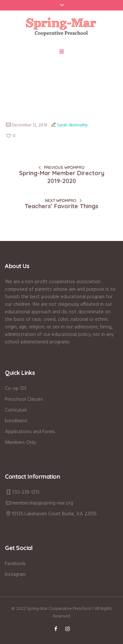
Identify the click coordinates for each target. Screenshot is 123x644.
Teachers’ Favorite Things (61, 206)
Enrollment (16, 421)
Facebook (15, 564)
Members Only (20, 443)
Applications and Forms (30, 432)
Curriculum (16, 410)
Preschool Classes (24, 399)
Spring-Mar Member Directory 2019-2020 (62, 177)
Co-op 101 (16, 389)
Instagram (15, 575)
